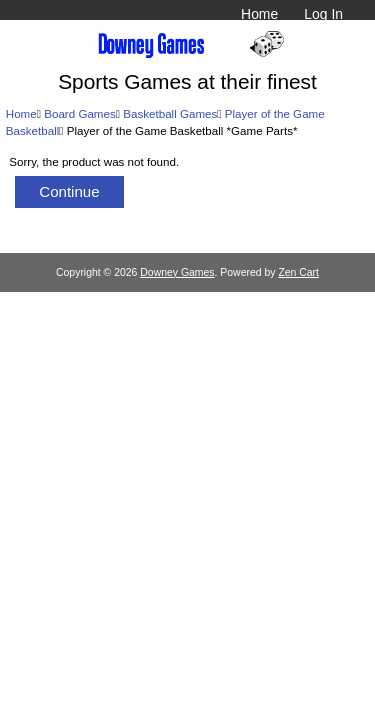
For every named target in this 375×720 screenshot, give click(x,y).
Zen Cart (298, 272)
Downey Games (177, 272)
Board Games (80, 113)
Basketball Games (170, 113)
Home (259, 14)
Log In (323, 14)
